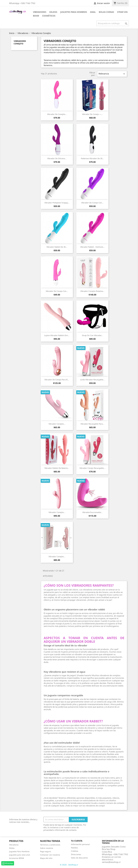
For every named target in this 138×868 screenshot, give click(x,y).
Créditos (75, 851)
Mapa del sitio (46, 858)
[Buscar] (113, 23)
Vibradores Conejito (20, 42)
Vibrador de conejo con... (92, 203)
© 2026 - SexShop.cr (69, 865)
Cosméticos (49, 16)
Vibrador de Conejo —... (92, 114)
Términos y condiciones (50, 845)
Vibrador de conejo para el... (57, 380)
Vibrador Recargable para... (92, 424)
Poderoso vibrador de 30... (92, 158)
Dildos (53, 12)
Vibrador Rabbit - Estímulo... (92, 247)
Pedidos (74, 848)
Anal (93, 12)
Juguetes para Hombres (74, 12)
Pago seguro (45, 851)
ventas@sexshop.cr (111, 862)
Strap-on (122, 12)
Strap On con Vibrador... (92, 335)
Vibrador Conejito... (57, 424)
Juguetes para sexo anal (20, 855)
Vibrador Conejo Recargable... (92, 468)
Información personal (80, 844)
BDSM (36, 16)
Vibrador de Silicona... (57, 158)
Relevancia (112, 74)
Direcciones (76, 854)
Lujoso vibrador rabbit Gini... (57, 335)
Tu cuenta (77, 841)
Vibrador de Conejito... (57, 114)
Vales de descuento (79, 858)
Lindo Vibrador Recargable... (92, 380)
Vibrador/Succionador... (92, 512)
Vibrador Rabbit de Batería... (57, 468)
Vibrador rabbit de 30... (57, 247)
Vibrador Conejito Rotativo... (92, 291)
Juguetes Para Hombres (19, 851)
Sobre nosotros (47, 848)
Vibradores (40, 12)
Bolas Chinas (106, 12)
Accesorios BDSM (17, 858)
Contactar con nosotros (50, 855)
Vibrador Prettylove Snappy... (57, 203)
